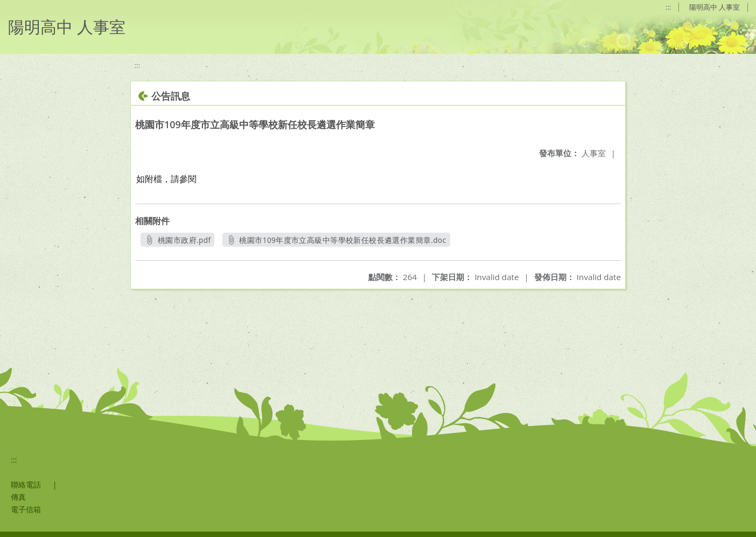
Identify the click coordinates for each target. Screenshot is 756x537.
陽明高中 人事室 (715, 7)
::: (668, 7)
